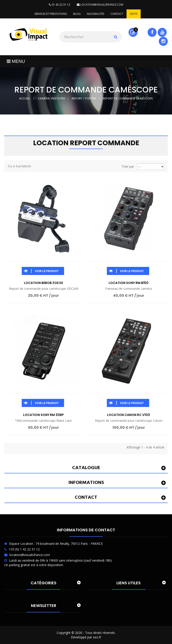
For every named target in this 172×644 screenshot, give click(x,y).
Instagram (163, 41)
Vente (134, 14)
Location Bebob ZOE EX (44, 283)
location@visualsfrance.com (100, 5)
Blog (76, 14)
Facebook (152, 32)
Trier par (128, 166)
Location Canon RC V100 (129, 415)
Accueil (25, 99)
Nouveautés (96, 14)
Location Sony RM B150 (129, 283)
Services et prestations (50, 14)
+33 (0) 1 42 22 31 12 (24, 549)
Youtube (162, 32)
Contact (117, 14)
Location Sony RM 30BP (43, 415)
